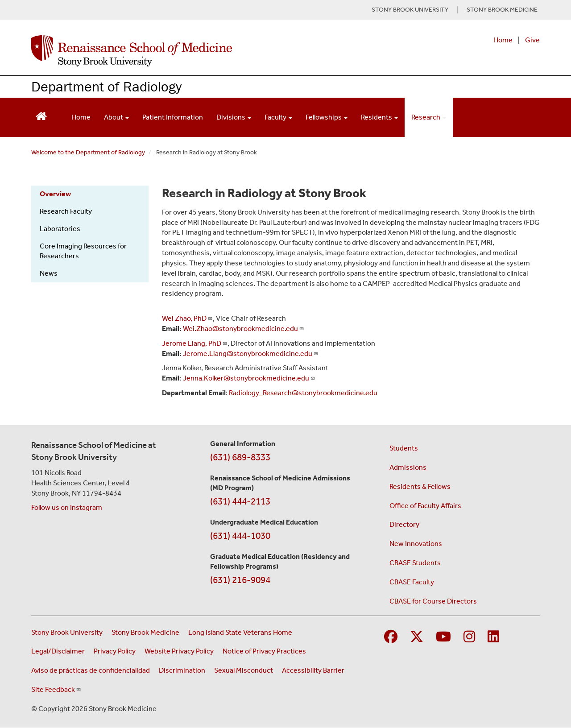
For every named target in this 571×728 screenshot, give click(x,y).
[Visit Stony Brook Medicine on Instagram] (469, 637)
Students (404, 448)
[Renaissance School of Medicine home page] (194, 51)
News (49, 273)
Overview (55, 194)
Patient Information (173, 117)
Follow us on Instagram (67, 507)
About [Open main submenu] (116, 117)
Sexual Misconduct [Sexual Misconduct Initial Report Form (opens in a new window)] (244, 670)
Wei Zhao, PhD (187, 318)
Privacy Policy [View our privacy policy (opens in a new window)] (115, 651)
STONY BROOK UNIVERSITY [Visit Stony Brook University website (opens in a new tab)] (410, 10)
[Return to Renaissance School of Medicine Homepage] (41, 115)
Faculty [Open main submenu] (278, 117)
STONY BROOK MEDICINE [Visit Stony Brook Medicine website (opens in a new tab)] (502, 10)
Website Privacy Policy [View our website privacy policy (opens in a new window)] (179, 651)
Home (503, 40)
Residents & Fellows (420, 486)
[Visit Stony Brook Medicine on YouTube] (443, 637)
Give (532, 40)
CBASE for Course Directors (433, 601)
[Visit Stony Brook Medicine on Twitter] (417, 637)
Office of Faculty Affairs (425, 506)
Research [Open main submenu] (429, 117)
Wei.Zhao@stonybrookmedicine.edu (244, 329)
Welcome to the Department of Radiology (88, 152)
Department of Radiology (106, 86)
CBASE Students (415, 563)
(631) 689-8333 (240, 457)
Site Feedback (56, 689)
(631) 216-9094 (240, 580)
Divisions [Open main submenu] (234, 117)
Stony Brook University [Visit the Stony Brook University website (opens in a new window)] (67, 632)
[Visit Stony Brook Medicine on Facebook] (391, 637)
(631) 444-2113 (240, 501)
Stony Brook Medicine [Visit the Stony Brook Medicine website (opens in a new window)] (145, 632)
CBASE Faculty (412, 582)
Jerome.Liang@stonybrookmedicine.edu (251, 354)
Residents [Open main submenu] (379, 117)
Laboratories (60, 229)
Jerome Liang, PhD (195, 343)
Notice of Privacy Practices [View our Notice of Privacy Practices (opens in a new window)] (264, 651)
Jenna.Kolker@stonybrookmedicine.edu (249, 378)
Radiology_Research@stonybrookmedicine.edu (303, 393)
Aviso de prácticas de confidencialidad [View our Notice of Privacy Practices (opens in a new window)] (91, 670)
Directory (404, 524)
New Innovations (416, 544)
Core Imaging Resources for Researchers (83, 251)
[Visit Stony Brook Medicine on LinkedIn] (493, 637)
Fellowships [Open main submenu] (327, 117)
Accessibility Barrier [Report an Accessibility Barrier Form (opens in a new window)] (313, 670)
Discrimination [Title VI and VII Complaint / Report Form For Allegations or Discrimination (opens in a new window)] (182, 670)
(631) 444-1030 (240, 536)
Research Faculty (66, 211)
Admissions (408, 467)
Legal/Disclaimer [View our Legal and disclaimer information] (58, 651)
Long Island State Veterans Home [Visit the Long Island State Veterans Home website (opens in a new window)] (240, 632)
